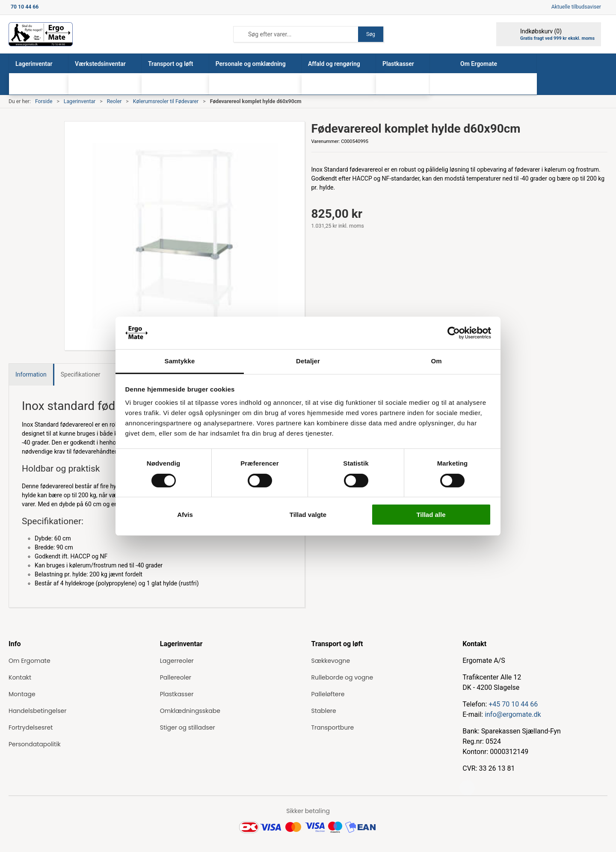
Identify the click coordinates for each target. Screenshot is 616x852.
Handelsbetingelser (37, 711)
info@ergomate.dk (513, 714)
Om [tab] (436, 361)
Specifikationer (81, 374)
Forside (44, 101)
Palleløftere (328, 694)
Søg (371, 34)
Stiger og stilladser (188, 727)
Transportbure (333, 727)
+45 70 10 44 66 (513, 704)
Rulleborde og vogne (342, 677)
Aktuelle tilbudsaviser (576, 7)
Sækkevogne (331, 661)
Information (31, 374)
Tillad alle (431, 515)
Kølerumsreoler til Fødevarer (166, 101)
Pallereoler (176, 677)
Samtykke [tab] (180, 361)
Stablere (324, 711)
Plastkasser (177, 694)
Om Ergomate (30, 661)
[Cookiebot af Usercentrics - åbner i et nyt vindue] (454, 333)
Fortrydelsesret (31, 727)
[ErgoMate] (41, 34)
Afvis (185, 515)
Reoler (114, 101)
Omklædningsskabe (190, 711)
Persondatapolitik (35, 744)
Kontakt (20, 677)
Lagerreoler (177, 661)
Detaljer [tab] (308, 361)
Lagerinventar (80, 101)
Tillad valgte (308, 515)
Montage (22, 694)
